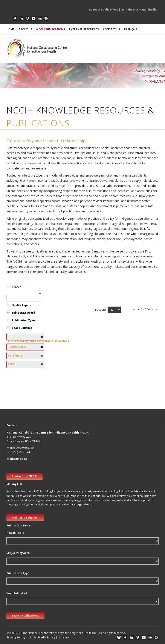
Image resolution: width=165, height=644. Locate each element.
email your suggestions (75, 504)
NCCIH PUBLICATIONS (51, 29)
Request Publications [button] (104, 10)
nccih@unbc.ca (17, 459)
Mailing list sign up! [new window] (25, 518)
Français (131, 29)
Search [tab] (17, 287)
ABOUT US (25, 29)
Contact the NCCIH (24, 476)
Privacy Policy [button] (16, 637)
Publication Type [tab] (23, 320)
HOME (10, 29)
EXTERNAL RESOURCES (84, 29)
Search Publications (25, 616)
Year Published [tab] (22, 328)
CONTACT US (111, 29)
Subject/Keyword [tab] (23, 313)
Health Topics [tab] (21, 305)
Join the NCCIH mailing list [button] (140, 10)
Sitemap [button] (65, 637)
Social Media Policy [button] (42, 637)
